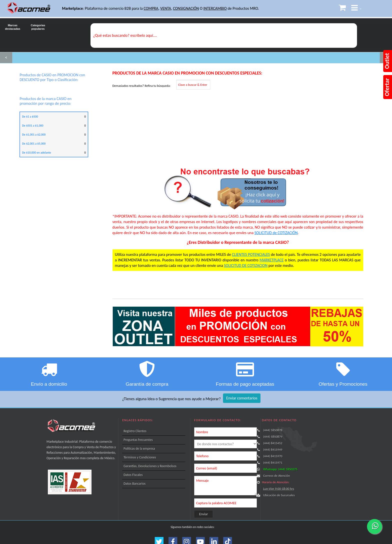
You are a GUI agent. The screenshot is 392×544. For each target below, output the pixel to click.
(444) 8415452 (273, 443)
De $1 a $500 (30, 117)
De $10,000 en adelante (36, 153)
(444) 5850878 (273, 430)
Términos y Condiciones (140, 457)
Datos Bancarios (134, 484)
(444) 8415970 (273, 456)
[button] (356, 9)
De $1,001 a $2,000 (34, 135)
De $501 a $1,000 (33, 126)
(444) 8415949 (273, 450)
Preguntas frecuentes (138, 440)
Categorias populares (38, 24)
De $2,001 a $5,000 (34, 144)
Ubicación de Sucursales (279, 495)
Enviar (204, 514)
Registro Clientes (135, 431)
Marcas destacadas (13, 24)
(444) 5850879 (273, 437)
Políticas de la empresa (139, 449)
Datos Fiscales (133, 475)
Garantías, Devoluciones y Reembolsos (150, 466)
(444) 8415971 (273, 463)
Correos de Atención (277, 476)
